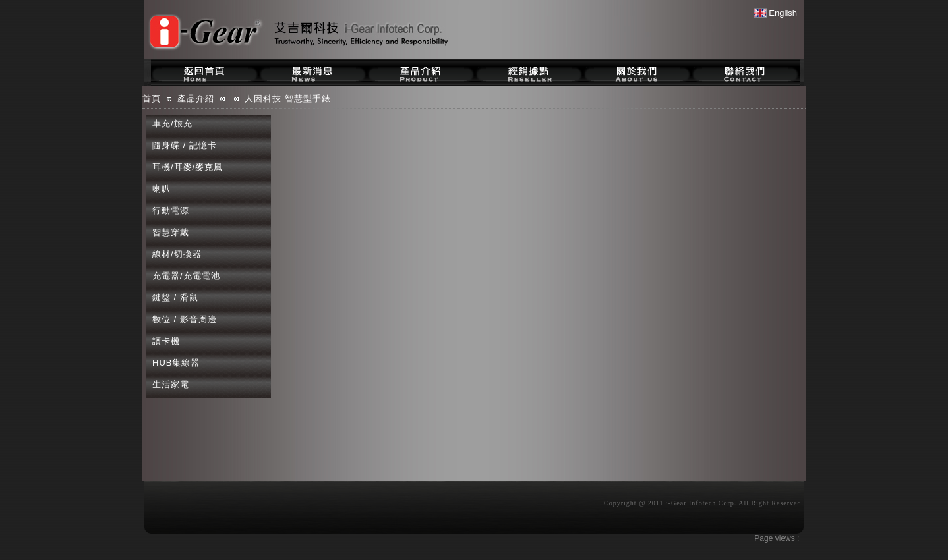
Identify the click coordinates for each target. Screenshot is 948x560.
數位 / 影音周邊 (185, 319)
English (775, 13)
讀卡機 (166, 341)
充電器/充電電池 (186, 276)
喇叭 (162, 189)
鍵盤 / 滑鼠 (175, 297)
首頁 (152, 98)
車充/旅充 (172, 124)
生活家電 (171, 384)
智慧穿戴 (171, 232)
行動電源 (171, 210)
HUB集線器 (176, 363)
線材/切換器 (177, 254)
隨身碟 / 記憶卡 (185, 145)
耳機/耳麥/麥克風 (188, 167)
